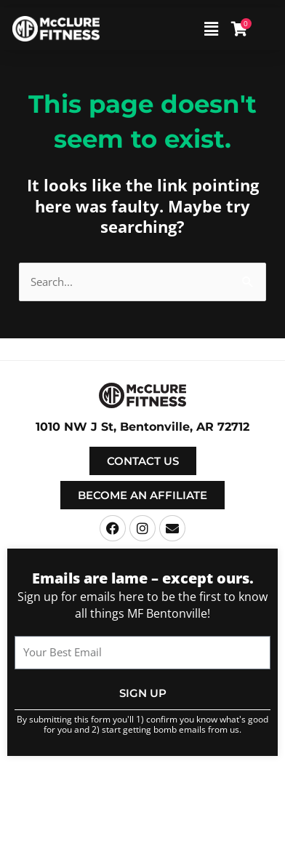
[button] (188, 29)
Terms (251, 790)
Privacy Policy (143, 800)
